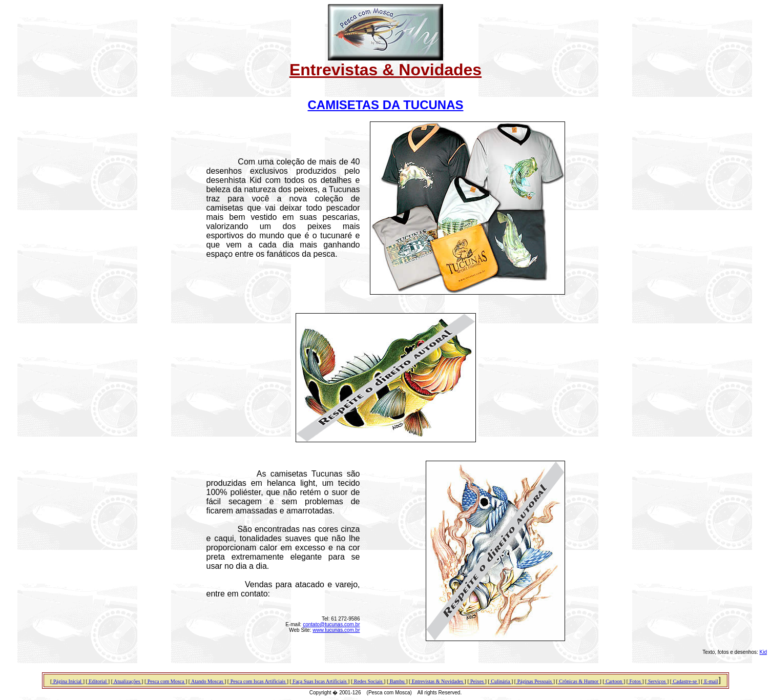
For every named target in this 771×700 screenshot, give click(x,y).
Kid (763, 652)
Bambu (397, 681)
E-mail (711, 681)
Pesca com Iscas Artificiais (258, 681)
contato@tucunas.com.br (331, 624)
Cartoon (614, 681)
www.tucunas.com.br (336, 630)
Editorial (98, 681)
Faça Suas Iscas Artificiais (320, 681)
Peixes (477, 681)
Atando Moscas (207, 681)
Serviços (657, 681)
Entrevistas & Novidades (437, 681)
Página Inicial (67, 681)
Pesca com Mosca (166, 681)
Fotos (635, 681)
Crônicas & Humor (579, 681)
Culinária (501, 681)
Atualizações (127, 681)
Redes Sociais (368, 681)
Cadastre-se (685, 681)
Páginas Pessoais (535, 681)
